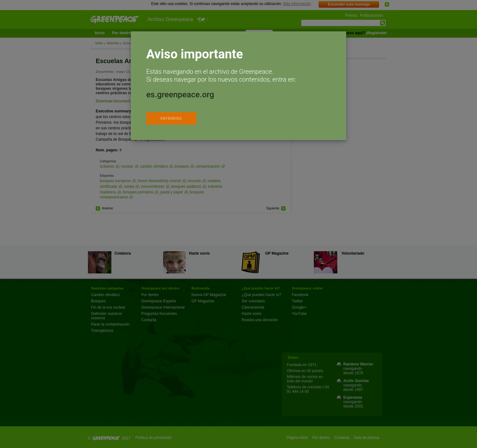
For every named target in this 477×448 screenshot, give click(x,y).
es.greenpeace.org (180, 94)
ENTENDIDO (171, 119)
